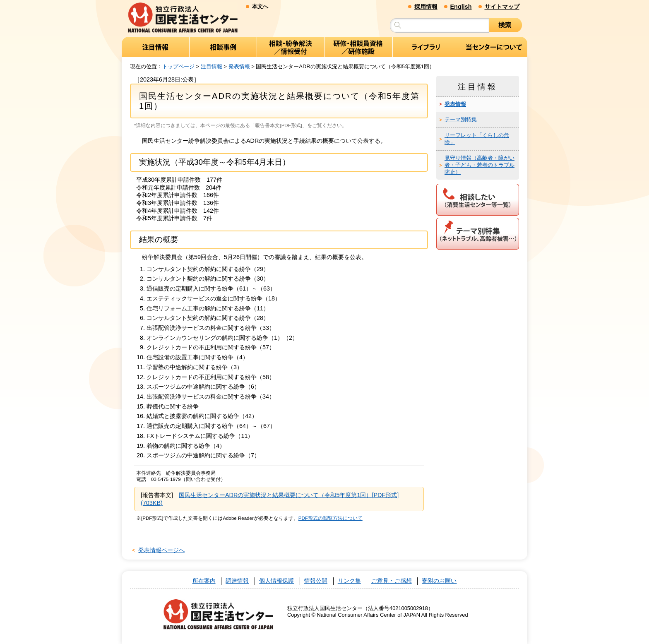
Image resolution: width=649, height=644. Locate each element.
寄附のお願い (439, 581)
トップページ (178, 66)
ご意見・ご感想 (392, 581)
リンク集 (349, 581)
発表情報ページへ (161, 550)
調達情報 (237, 581)
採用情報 (426, 7)
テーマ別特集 (461, 119)
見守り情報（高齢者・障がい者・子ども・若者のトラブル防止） (480, 165)
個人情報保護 (276, 581)
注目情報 (212, 66)
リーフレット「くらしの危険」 (477, 139)
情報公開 (316, 581)
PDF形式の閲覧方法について (331, 518)
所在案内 (204, 581)
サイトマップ (502, 7)
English (461, 7)
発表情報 (239, 66)
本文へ (260, 6)
